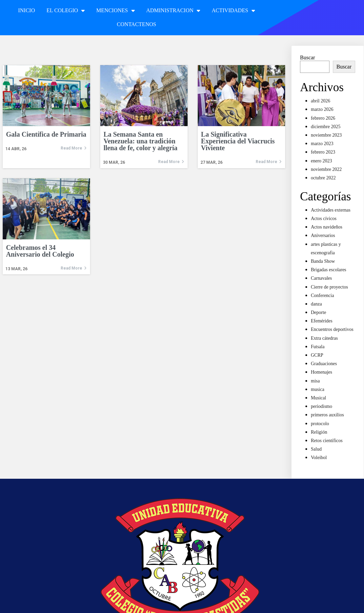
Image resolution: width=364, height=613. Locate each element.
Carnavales (321, 278)
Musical (318, 398)
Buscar (307, 57)
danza (316, 304)
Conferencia (322, 295)
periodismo (322, 406)
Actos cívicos (324, 219)
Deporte (318, 312)
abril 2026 (320, 101)
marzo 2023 (322, 144)
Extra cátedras (324, 338)
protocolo (320, 424)
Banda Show (323, 261)
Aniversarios (323, 235)
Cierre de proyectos (329, 287)
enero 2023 (322, 161)
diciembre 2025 (326, 127)
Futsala (318, 347)
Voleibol (319, 458)
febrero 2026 (323, 118)
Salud (316, 449)
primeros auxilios (327, 415)
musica (318, 389)
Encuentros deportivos (332, 329)
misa (315, 381)
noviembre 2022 (326, 169)
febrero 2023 (323, 152)
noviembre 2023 (326, 135)
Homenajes (322, 372)
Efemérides (322, 321)
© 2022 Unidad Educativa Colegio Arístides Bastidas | (162, 603)
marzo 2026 (322, 109)
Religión (319, 432)
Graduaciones (324, 364)
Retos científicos (327, 441)
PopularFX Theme (241, 603)
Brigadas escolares (329, 270)
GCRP (317, 355)
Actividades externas (331, 210)
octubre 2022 (323, 178)
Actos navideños (327, 227)
